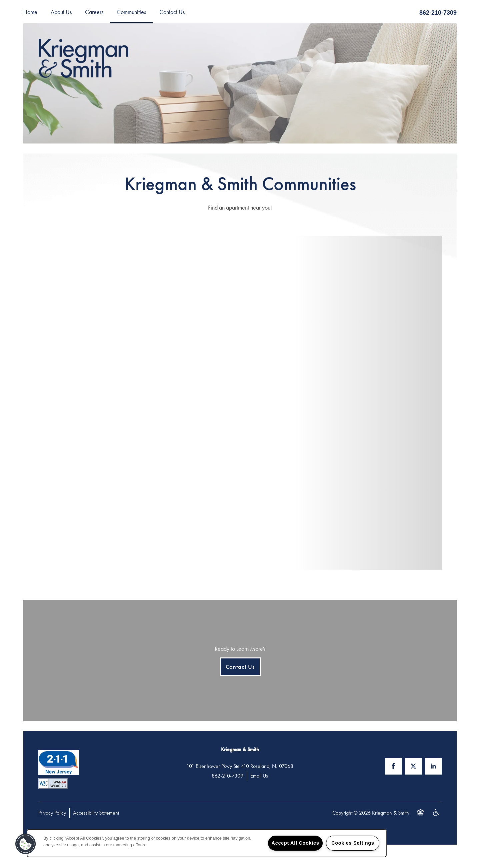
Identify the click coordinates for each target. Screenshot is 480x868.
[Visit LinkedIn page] (433, 766)
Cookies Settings (353, 843)
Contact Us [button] (240, 667)
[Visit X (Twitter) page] (413, 766)
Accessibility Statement (96, 813)
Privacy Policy (52, 813)
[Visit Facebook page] (393, 766)
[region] (207, 843)
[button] (26, 844)
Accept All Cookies (295, 843)
